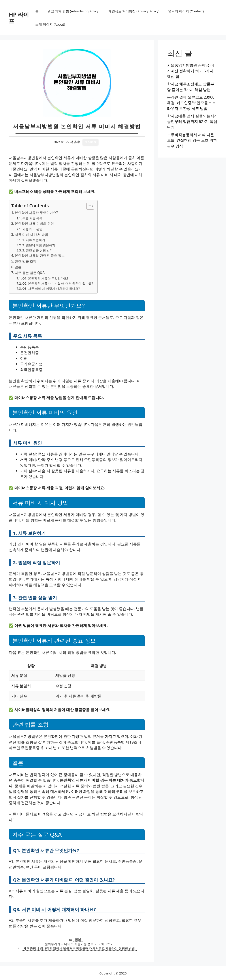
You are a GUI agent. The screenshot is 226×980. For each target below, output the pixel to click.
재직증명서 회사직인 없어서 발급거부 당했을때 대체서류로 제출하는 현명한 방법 (79, 948)
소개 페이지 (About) (50, 24)
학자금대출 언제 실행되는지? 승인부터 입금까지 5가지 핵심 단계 (192, 122)
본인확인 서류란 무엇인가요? (36, 213)
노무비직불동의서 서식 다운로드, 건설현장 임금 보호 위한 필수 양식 (192, 140)
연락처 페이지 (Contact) (186, 11)
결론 (18, 267)
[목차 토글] (88, 206)
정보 (78, 939)
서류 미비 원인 (32, 229)
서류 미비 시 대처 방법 (31, 234)
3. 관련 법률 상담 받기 (38, 250)
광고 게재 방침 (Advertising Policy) (73, 11)
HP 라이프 (19, 18)
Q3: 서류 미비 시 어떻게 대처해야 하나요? (51, 288)
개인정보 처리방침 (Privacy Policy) (134, 11)
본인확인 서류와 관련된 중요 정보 (40, 255)
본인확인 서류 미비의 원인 (34, 223)
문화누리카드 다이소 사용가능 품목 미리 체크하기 (79, 944)
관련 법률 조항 (26, 261)
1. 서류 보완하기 (34, 240)
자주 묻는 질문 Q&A (30, 273)
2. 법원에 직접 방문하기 (39, 245)
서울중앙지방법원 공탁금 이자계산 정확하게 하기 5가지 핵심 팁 (191, 71)
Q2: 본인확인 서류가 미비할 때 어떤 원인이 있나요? (58, 283)
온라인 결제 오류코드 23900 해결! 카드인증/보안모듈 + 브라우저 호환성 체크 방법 (191, 103)
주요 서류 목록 (32, 218)
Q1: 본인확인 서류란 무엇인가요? (45, 278)
